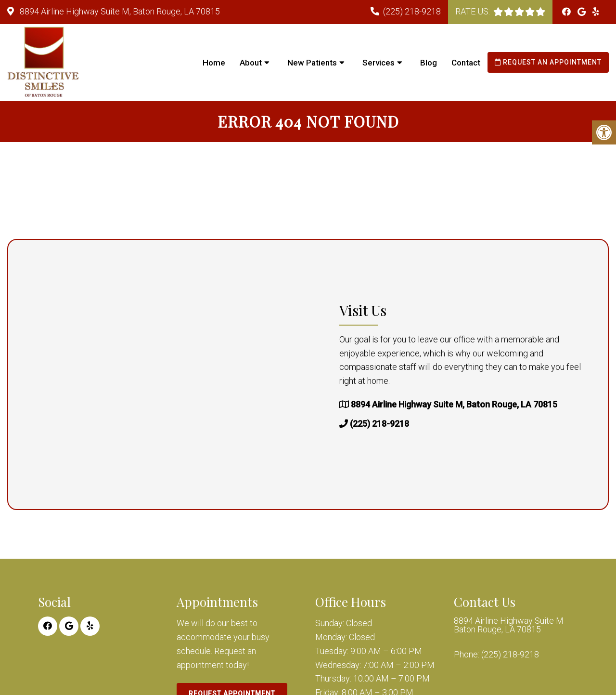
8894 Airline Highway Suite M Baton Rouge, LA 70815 (509, 625)
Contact (466, 63)
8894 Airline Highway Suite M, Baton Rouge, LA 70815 (119, 11)
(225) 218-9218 (412, 11)
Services (379, 63)
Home (214, 63)
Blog (429, 63)
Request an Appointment (548, 62)
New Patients (312, 63)
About (251, 63)
